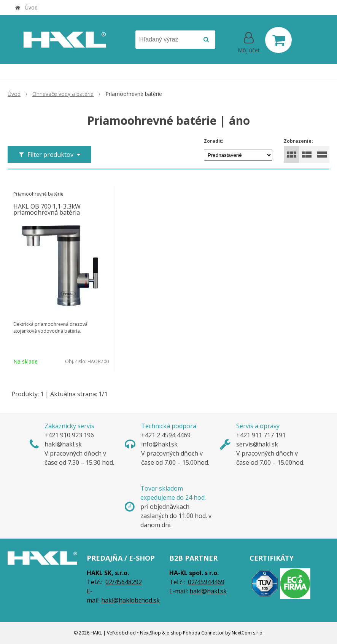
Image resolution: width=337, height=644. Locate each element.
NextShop (150, 633)
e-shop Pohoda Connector (195, 633)
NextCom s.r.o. (248, 633)
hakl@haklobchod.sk (130, 600)
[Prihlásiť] (249, 41)
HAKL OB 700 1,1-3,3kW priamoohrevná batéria (47, 209)
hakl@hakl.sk (208, 591)
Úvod (31, 7)
